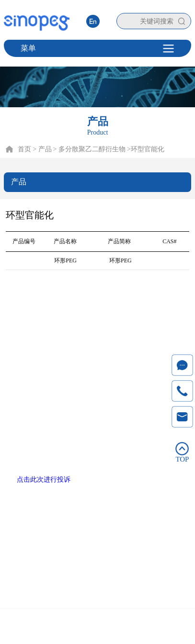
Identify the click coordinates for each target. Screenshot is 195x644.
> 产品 (42, 149)
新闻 (137, 311)
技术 (84, 311)
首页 (24, 149)
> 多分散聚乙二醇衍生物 (89, 149)
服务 (111, 311)
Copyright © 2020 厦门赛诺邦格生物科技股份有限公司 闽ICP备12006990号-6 (97, 628)
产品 (58, 311)
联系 (163, 311)
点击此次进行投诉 (44, 480)
